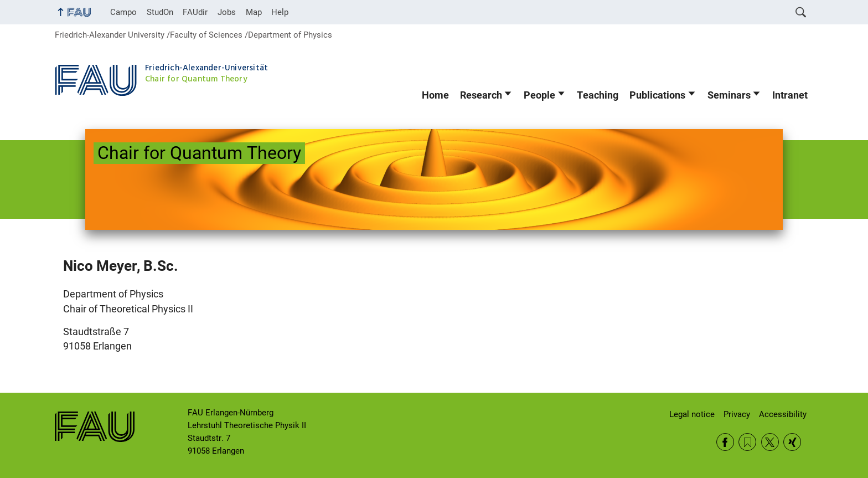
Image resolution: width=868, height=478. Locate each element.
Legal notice (692, 414)
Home (435, 95)
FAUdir (195, 12)
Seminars (729, 95)
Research (481, 95)
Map (254, 12)
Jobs (227, 12)
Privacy (737, 414)
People (539, 95)
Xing (792, 442)
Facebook (725, 442)
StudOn (160, 12)
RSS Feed (747, 442)
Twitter (770, 442)
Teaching (598, 95)
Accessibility (783, 414)
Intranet (790, 95)
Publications (657, 95)
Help (280, 12)
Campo (123, 12)
